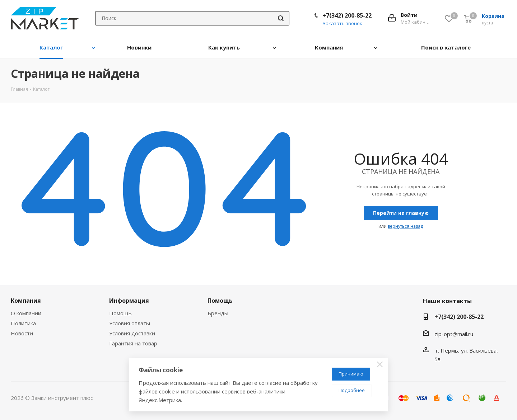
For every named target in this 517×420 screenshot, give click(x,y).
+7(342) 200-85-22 (347, 15)
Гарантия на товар (133, 343)
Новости (22, 333)
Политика (23, 323)
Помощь (120, 313)
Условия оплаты (130, 323)
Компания (26, 301)
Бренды (218, 313)
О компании (26, 313)
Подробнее (352, 390)
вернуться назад (405, 226)
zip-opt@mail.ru (454, 334)
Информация (129, 301)
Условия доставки (132, 333)
